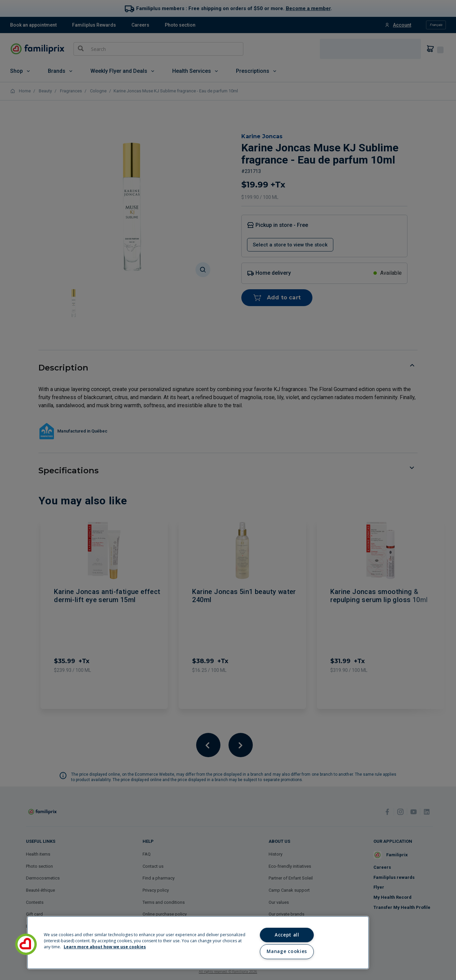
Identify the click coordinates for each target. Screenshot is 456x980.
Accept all (287, 935)
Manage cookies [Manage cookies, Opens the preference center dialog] (287, 951)
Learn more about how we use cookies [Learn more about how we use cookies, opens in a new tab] (105, 947)
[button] (26, 944)
